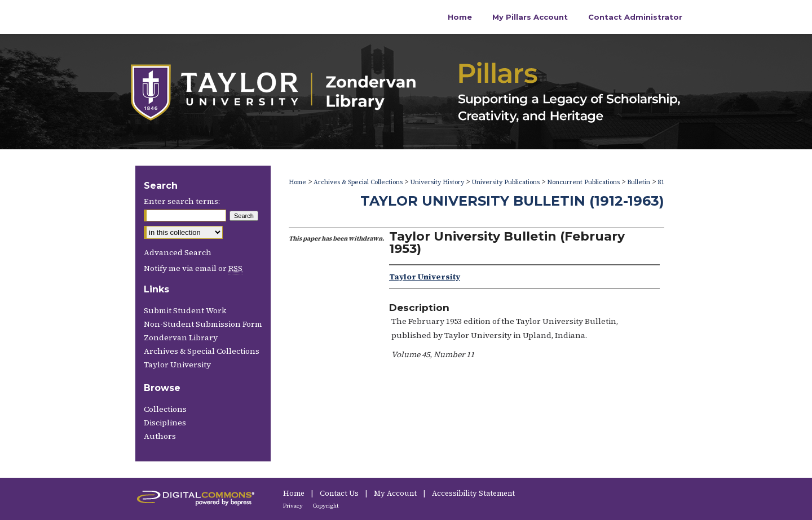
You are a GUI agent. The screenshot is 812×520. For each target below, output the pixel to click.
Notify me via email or (193, 268)
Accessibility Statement (473, 493)
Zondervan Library (181, 337)
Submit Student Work (185, 310)
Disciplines (165, 423)
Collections (165, 409)
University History (437, 182)
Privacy (294, 506)
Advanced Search (178, 252)
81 (661, 182)
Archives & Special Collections (358, 182)
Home (297, 182)
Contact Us (340, 493)
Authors (160, 436)
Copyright (326, 506)
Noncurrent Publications (583, 182)
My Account (396, 493)
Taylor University (177, 365)
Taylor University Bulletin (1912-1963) (512, 201)
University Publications (506, 182)
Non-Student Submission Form (203, 324)
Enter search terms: (182, 201)
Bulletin (639, 182)
